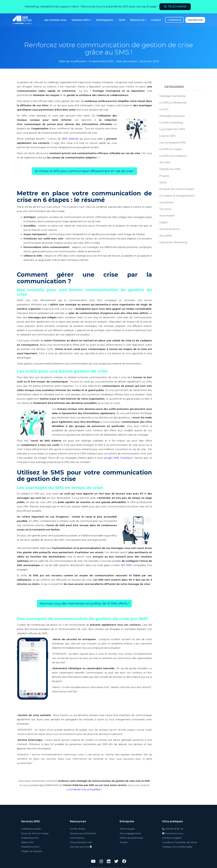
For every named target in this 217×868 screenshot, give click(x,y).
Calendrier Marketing (171, 234)
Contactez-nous (174, 832)
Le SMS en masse (170, 146)
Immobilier (166, 196)
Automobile (166, 209)
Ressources (138, 20)
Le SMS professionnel (172, 102)
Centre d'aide (79, 828)
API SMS (127, 565)
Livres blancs (79, 836)
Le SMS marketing (170, 121)
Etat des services (81, 844)
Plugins (164, 171)
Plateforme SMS (169, 165)
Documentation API (82, 840)
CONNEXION (174, 20)
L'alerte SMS (167, 133)
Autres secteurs (168, 221)
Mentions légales (173, 836)
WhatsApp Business (171, 115)
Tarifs (122, 20)
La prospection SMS (171, 127)
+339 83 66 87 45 (175, 828)
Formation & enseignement (175, 190)
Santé (163, 177)
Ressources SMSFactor (83, 832)
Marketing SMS (31, 836)
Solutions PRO (81, 20)
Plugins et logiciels (32, 848)
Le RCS (164, 108)
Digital (163, 215)
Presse (125, 840)
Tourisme (165, 202)
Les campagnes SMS (172, 140)
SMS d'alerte (70, 139)
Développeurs (105, 20)
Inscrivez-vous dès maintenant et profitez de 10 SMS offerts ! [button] (84, 604)
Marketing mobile (32, 828)
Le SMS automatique (172, 152)
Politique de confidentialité (178, 844)
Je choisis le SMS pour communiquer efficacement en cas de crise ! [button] (84, 171)
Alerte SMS (29, 840)
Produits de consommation (175, 184)
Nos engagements (130, 832)
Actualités (165, 228)
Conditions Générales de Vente (180, 840)
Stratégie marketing (171, 96)
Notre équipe (128, 828)
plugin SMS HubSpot (115, 458)
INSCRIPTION (195, 20)
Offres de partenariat (131, 836)
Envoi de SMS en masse (35, 832)
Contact (156, 20)
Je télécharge (175, 7)
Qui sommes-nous (55, 20)
